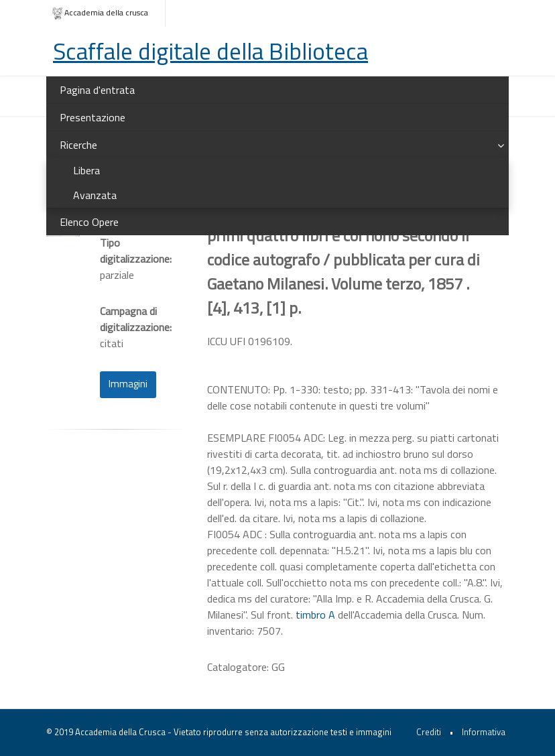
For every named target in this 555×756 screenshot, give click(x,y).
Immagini (128, 384)
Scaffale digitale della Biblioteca (210, 51)
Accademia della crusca (100, 13)
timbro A (315, 615)
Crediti (429, 732)
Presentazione (92, 117)
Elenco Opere (89, 222)
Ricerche (78, 145)
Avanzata (95, 195)
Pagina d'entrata (97, 90)
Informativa (484, 732)
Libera (86, 170)
